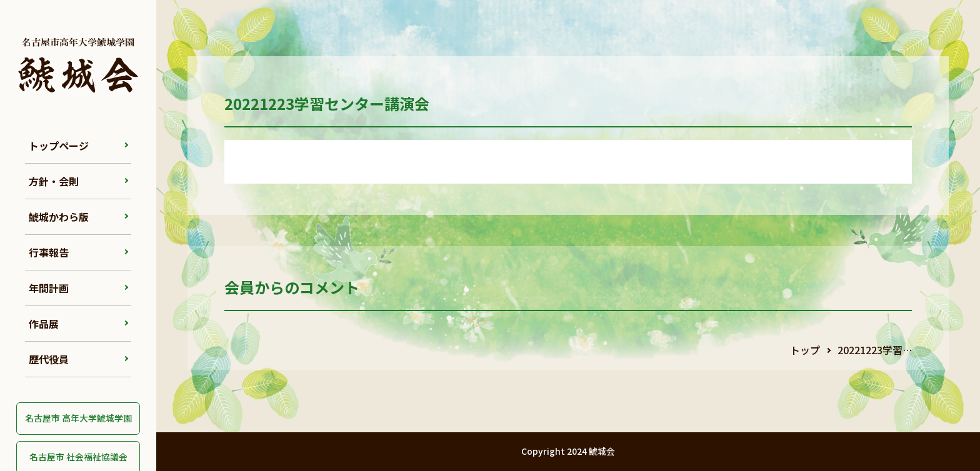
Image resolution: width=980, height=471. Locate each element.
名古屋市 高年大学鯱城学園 (78, 418)
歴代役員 (49, 359)
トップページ (59, 146)
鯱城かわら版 (59, 217)
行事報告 (49, 252)
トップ (805, 350)
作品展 (44, 324)
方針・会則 (54, 181)
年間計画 (49, 288)
